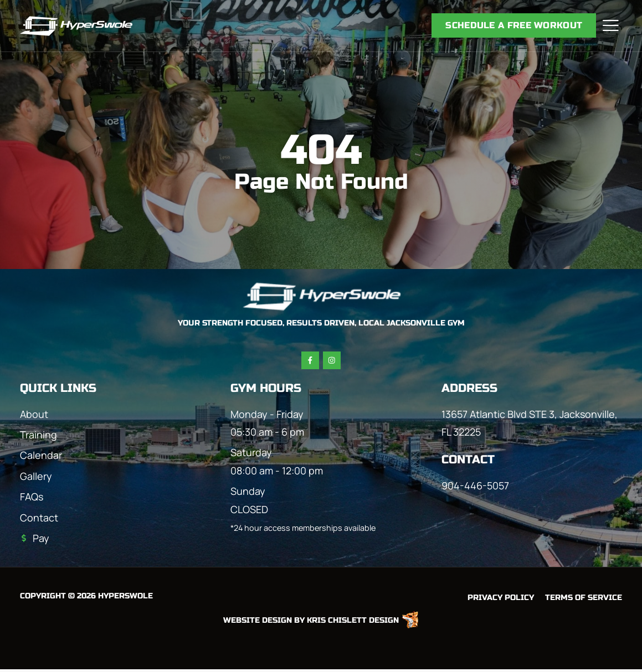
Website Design (258, 622)
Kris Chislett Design (353, 622)
